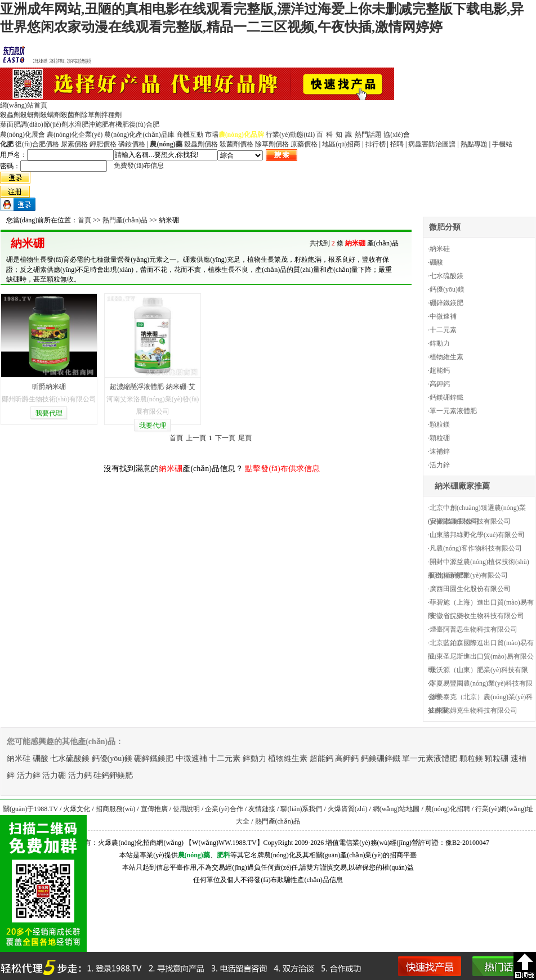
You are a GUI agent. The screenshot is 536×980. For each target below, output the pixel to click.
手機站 (502, 144)
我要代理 (49, 413)
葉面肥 (10, 124)
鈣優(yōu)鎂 (447, 289)
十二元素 (443, 330)
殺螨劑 (51, 115)
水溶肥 (78, 124)
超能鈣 (440, 370)
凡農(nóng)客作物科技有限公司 (476, 548)
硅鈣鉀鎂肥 (113, 775)
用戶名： (14, 155)
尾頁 (245, 438)
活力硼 (54, 775)
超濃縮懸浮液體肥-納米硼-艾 (153, 387)
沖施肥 (99, 124)
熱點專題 (474, 144)
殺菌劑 (71, 115)
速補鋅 (440, 451)
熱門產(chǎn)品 (125, 220)
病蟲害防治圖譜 (432, 144)
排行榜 (376, 144)
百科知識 (336, 135)
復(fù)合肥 (144, 124)
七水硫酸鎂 (446, 276)
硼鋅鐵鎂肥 (446, 303)
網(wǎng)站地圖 (396, 809)
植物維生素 (446, 357)
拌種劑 (111, 115)
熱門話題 (368, 135)
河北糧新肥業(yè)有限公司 (469, 575)
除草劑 (91, 115)
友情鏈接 (262, 809)
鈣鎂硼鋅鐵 (446, 397)
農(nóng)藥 (194, 855)
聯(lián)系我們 (301, 809)
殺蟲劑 (10, 115)
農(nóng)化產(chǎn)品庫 (139, 135)
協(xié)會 (397, 135)
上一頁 (196, 438)
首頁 (84, 220)
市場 (212, 135)
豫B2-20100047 (467, 843)
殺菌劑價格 (236, 144)
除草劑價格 (272, 144)
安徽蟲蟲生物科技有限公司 (470, 521)
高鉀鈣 (440, 384)
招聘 (397, 144)
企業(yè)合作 (224, 809)
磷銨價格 (132, 144)
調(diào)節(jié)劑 (44, 124)
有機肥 (119, 124)
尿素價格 (74, 144)
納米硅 (440, 249)
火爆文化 (77, 809)
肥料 (224, 855)
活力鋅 (440, 465)
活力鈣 (80, 775)
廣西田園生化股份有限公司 (470, 589)
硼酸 (436, 262)
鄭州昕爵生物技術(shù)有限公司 (49, 399)
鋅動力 (440, 343)
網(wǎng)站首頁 (24, 105)
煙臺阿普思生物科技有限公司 (474, 629)
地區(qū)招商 (341, 144)
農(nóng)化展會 (23, 135)
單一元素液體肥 (453, 411)
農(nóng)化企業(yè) (75, 135)
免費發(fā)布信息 (139, 165)
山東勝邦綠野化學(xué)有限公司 (477, 535)
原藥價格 (304, 144)
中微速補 (443, 316)
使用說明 (186, 809)
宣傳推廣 (154, 809)
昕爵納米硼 (49, 387)
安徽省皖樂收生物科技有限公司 (477, 616)
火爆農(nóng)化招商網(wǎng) (141, 843)
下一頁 (225, 438)
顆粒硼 (440, 438)
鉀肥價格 (103, 144)
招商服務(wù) (116, 809)
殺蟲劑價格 (201, 144)
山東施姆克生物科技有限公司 (474, 710)
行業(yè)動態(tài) (290, 135)
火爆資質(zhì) (348, 809)
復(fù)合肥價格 (37, 144)
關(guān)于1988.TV (30, 809)
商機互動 (190, 135)
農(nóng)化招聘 (448, 809)
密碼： (10, 166)
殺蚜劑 (30, 115)
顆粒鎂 (440, 424)
